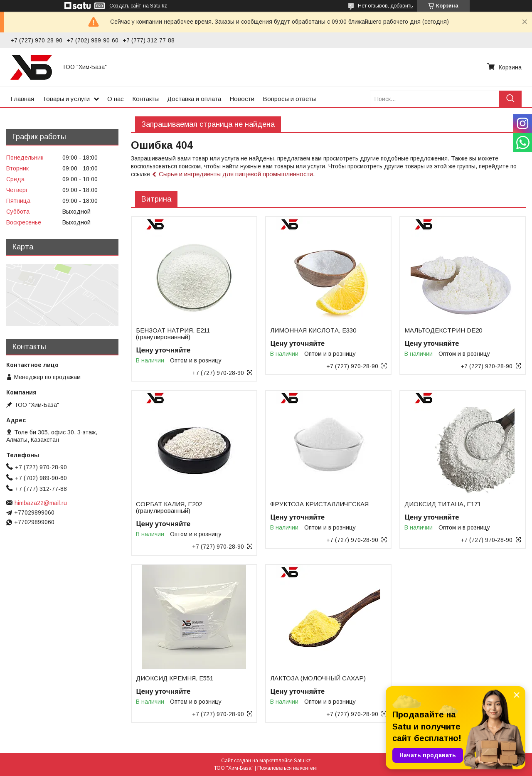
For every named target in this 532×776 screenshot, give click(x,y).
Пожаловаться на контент (288, 768)
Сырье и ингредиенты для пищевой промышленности (236, 174)
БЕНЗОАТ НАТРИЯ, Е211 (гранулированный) (173, 334)
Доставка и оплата (194, 99)
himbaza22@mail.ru (41, 503)
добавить (401, 6)
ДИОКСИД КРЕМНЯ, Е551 (175, 678)
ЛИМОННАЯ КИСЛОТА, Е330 (313, 330)
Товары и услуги (66, 99)
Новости (242, 99)
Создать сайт (125, 6)
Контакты (145, 99)
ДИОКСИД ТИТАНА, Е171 (443, 504)
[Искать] (510, 99)
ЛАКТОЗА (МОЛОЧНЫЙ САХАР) (318, 678)
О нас (116, 99)
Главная (22, 99)
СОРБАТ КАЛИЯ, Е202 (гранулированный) (169, 507)
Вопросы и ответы (289, 99)
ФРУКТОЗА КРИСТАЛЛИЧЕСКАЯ (319, 504)
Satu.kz (302, 761)
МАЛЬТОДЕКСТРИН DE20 (443, 330)
